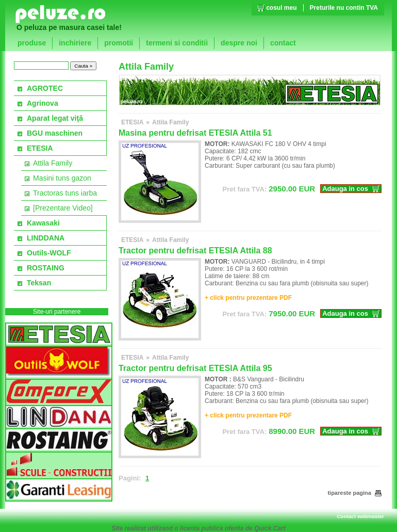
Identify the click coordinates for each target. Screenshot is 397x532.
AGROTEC (45, 88)
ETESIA (40, 148)
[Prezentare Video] (63, 208)
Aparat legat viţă (55, 118)
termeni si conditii (177, 43)
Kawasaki (43, 223)
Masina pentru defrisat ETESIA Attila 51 (195, 133)
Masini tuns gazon (62, 178)
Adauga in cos (345, 189)
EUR (269, 189)
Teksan (39, 283)
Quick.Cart (270, 528)
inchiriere (75, 43)
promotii (119, 43)
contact (283, 43)
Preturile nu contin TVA (344, 8)
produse (32, 43)
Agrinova (43, 103)
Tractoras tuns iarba (65, 193)
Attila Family (53, 163)
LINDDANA (46, 238)
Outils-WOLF (49, 253)
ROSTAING (46, 268)
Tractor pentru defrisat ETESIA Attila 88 (195, 251)
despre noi (239, 43)
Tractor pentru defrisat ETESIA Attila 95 (195, 368)
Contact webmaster (360, 516)
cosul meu (281, 8)
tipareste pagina (354, 493)
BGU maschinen (55, 133)
